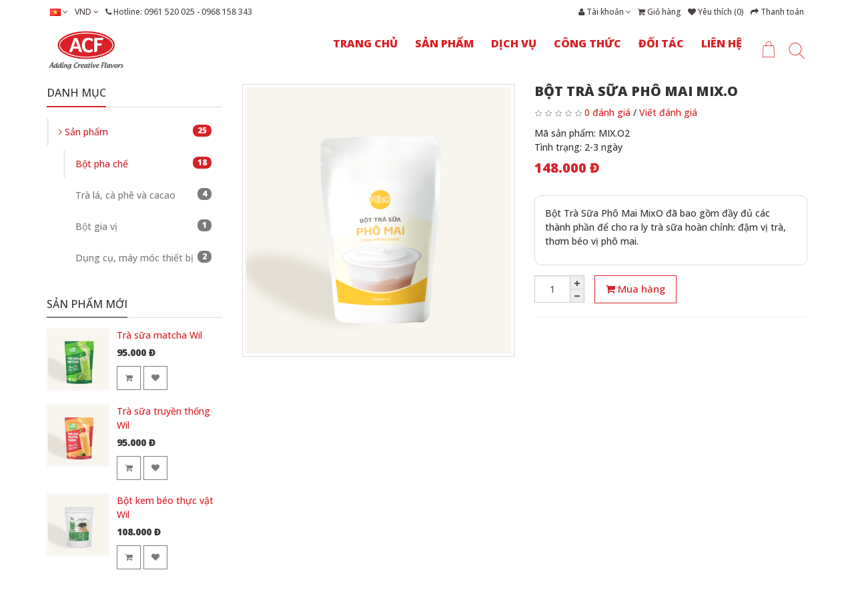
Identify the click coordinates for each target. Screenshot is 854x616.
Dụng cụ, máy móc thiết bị (143, 257)
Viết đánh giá (668, 112)
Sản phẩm (135, 131)
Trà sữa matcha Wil (159, 335)
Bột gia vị (143, 226)
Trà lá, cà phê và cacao (143, 195)
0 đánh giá (607, 112)
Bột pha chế (143, 163)
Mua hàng (635, 289)
